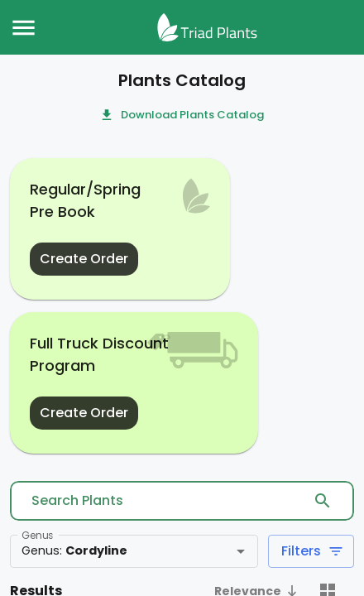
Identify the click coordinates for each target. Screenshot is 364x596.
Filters (311, 551)
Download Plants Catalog (182, 115)
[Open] (241, 551)
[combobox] (110, 551)
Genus (37, 535)
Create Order (84, 259)
